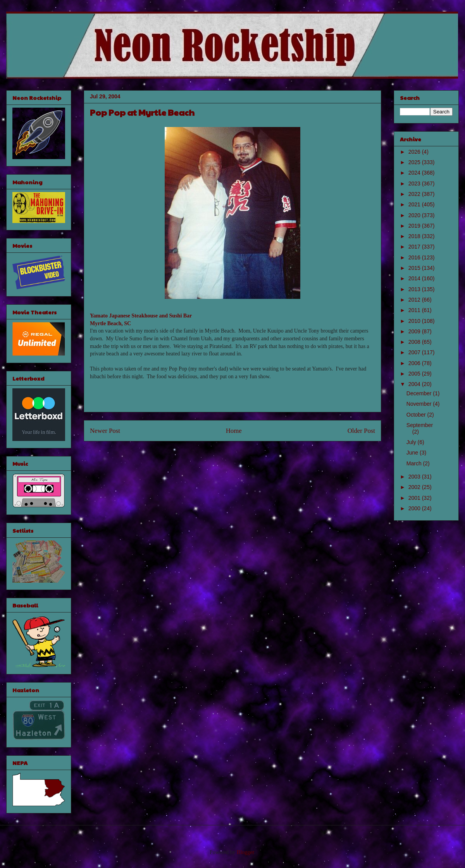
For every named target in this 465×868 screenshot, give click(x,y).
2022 (415, 194)
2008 (415, 342)
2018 (415, 236)
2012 (415, 300)
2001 (415, 498)
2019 (415, 226)
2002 (415, 487)
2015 (415, 268)
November (420, 404)
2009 (415, 331)
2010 (415, 321)
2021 (415, 204)
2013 (415, 289)
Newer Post (105, 431)
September (420, 425)
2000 (415, 508)
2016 (415, 257)
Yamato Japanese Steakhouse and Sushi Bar (141, 316)
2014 (415, 278)
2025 (415, 162)
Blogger (245, 852)
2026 (415, 152)
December (420, 393)
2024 (415, 173)
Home (234, 431)
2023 (415, 184)
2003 (415, 477)
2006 (415, 363)
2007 (415, 352)
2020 (415, 215)
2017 (415, 247)
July (412, 442)
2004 (415, 384)
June (413, 453)
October (417, 415)
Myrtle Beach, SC (110, 323)
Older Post (361, 431)
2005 (415, 374)
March (415, 463)
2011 (415, 310)
